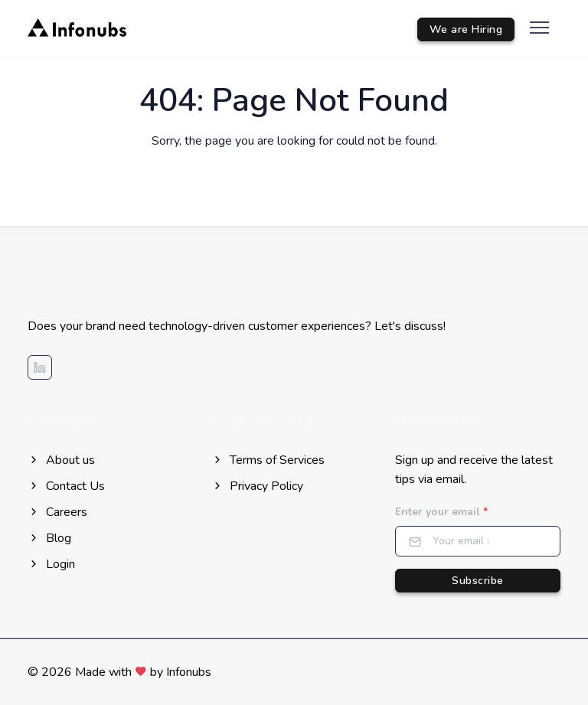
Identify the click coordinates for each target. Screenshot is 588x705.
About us (61, 460)
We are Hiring (466, 29)
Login (51, 564)
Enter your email (441, 512)
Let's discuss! (410, 326)
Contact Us (66, 486)
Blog (49, 538)
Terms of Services (268, 460)
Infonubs (189, 672)
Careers (57, 512)
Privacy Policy (257, 486)
